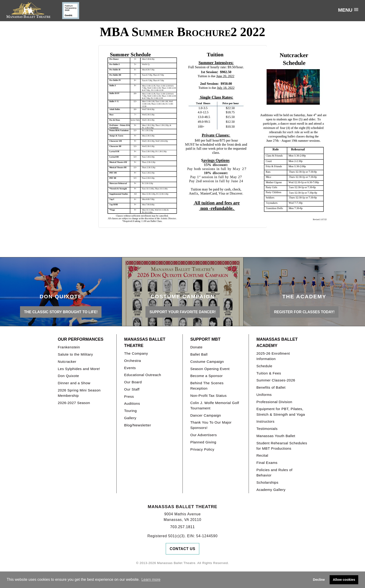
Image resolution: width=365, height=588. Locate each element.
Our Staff (132, 389)
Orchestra (132, 361)
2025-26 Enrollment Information (273, 356)
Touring (130, 411)
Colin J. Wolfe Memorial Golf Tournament (215, 405)
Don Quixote (68, 376)
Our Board (133, 382)
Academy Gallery (271, 490)
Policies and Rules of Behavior (274, 472)
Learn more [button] (151, 580)
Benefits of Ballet (271, 387)
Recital (262, 455)
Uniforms (264, 395)
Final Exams (267, 463)
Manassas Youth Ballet (276, 436)
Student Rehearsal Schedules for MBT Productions (282, 446)
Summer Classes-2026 (276, 380)
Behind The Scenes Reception (207, 386)
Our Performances (81, 339)
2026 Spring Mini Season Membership (79, 393)
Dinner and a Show (74, 383)
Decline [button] (319, 580)
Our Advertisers (203, 435)
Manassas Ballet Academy (277, 342)
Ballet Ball (199, 354)
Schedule (264, 366)
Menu (345, 10)
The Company (136, 353)
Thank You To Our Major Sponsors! (211, 425)
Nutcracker (67, 362)
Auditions (132, 403)
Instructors (265, 421)
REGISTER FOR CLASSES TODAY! (304, 312)
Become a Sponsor (206, 376)
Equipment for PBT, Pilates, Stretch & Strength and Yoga (281, 411)
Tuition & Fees (269, 373)
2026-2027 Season (74, 403)
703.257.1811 (182, 527)
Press (129, 396)
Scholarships (267, 482)
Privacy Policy (202, 449)
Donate (196, 347)
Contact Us (182, 549)
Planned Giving (203, 442)
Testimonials (267, 429)
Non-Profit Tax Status (208, 396)
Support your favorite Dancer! (183, 312)
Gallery (130, 418)
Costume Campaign (207, 362)
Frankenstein (69, 347)
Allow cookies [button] (344, 580)
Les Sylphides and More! (79, 369)
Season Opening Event (210, 369)
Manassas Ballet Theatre (145, 342)
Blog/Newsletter (138, 425)
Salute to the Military (75, 354)
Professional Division (274, 402)
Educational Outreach (143, 375)
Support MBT (205, 339)
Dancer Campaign (206, 415)
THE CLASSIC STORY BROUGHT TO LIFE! (61, 312)
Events (130, 368)
